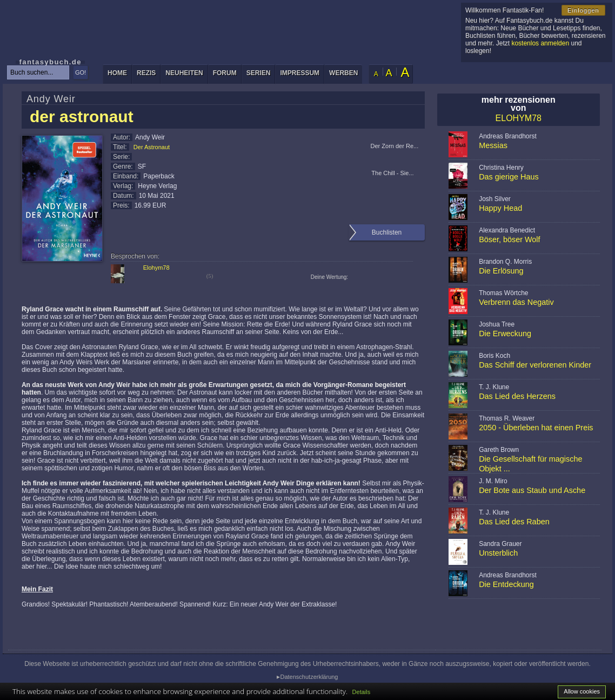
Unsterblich (498, 553)
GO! (81, 72)
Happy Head (500, 208)
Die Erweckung (505, 334)
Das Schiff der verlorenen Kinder (535, 365)
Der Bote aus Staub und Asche (532, 490)
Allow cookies (582, 691)
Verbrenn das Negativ (516, 302)
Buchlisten (387, 232)
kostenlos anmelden (540, 43)
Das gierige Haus (509, 177)
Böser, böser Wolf (509, 239)
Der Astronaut (152, 147)
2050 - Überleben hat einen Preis (536, 428)
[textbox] (38, 72)
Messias (493, 145)
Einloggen (583, 10)
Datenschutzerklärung (309, 677)
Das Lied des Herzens (517, 396)
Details (362, 692)
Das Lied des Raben (514, 522)
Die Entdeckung (506, 584)
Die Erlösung (501, 271)
